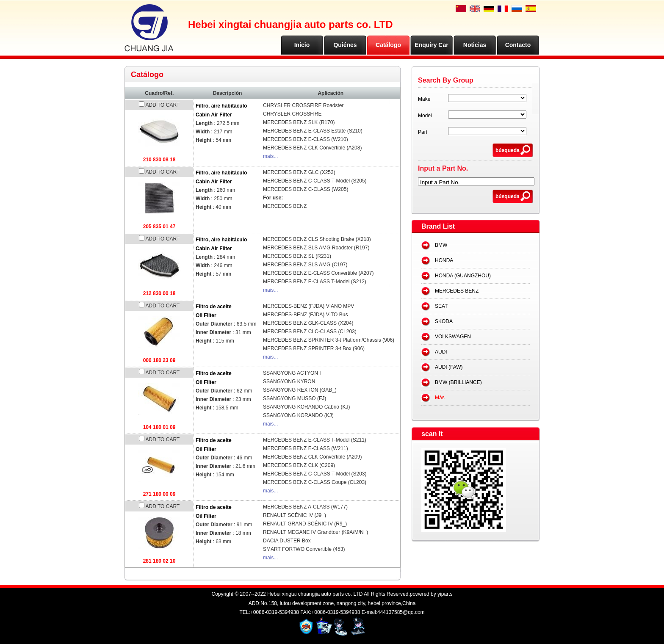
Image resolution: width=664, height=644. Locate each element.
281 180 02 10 (159, 561)
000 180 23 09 (159, 360)
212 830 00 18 (159, 293)
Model (425, 116)
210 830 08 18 (159, 160)
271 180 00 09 (159, 494)
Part (423, 132)
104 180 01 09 (159, 427)
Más (440, 398)
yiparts (445, 594)
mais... (270, 156)
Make (424, 99)
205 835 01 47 (159, 227)
